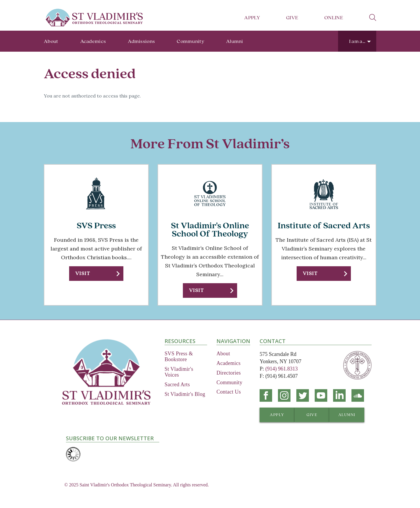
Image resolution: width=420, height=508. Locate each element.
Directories (229, 373)
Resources (180, 341)
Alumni (235, 41)
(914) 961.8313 (282, 369)
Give (292, 18)
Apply (252, 18)
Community (190, 41)
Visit (83, 273)
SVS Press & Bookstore (179, 356)
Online (334, 18)
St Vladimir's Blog (185, 394)
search (373, 18)
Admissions (141, 41)
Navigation (233, 341)
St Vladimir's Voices (179, 372)
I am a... (357, 41)
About (51, 41)
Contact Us (229, 392)
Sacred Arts (177, 385)
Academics (93, 41)
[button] (96, 274)
